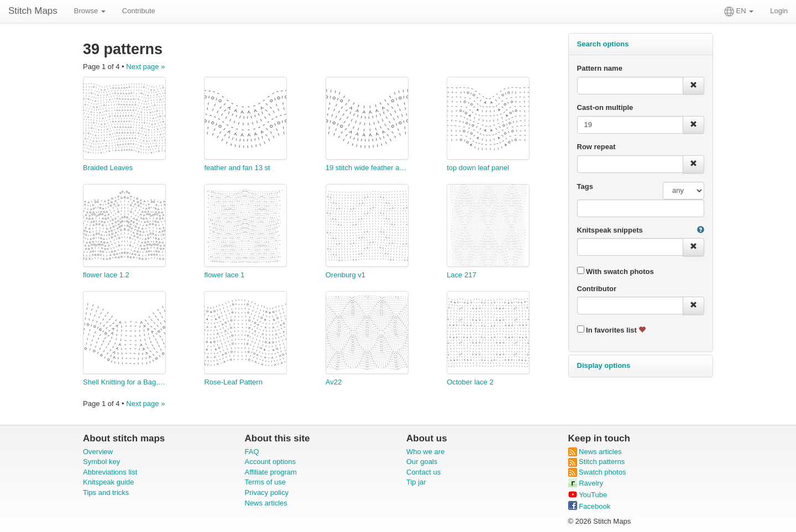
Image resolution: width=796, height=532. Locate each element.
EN (739, 12)
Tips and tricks (106, 493)
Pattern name (600, 68)
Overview (98, 452)
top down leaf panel (478, 168)
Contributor (597, 289)
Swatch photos (597, 472)
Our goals (422, 462)
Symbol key (101, 462)
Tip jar (416, 482)
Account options (271, 462)
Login (779, 11)
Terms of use (265, 482)
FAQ (252, 452)
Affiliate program (271, 472)
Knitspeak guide (109, 482)
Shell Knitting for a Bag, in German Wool (124, 382)
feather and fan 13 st (237, 168)
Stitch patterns (597, 462)
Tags (585, 186)
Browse (90, 11)
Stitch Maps (33, 11)
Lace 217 (462, 275)
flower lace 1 (224, 275)
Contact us (423, 472)
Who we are (425, 452)
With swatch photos (616, 271)
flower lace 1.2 (106, 275)
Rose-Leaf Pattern (233, 382)
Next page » (145, 67)
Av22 (334, 382)
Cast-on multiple (605, 107)
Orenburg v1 (345, 275)
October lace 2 (470, 382)
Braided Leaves (108, 168)
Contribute (139, 11)
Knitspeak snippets (610, 230)
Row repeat (596, 147)
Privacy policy (267, 493)
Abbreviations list (110, 472)
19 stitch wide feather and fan (367, 168)
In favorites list (612, 330)
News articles (266, 503)
